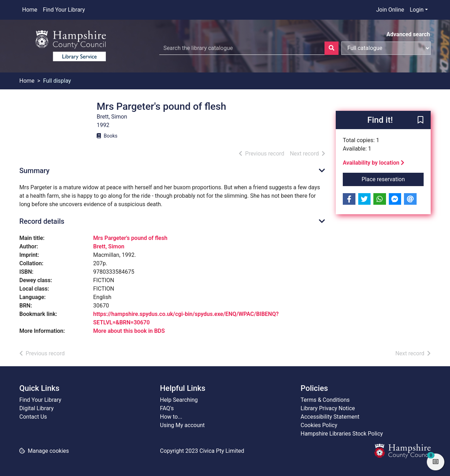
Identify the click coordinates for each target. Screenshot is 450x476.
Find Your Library (64, 10)
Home (30, 10)
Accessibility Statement (330, 417)
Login (416, 10)
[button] (420, 120)
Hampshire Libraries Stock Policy (342, 434)
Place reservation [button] (393, 179)
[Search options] (386, 48)
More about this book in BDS (129, 331)
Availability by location (374, 163)
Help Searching (179, 400)
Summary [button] (34, 171)
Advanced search (408, 34)
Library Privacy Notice (328, 408)
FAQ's (167, 408)
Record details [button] (42, 221)
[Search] (332, 48)
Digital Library (37, 408)
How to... (171, 417)
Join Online (390, 10)
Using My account (182, 425)
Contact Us (33, 417)
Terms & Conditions (325, 400)
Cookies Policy (319, 425)
